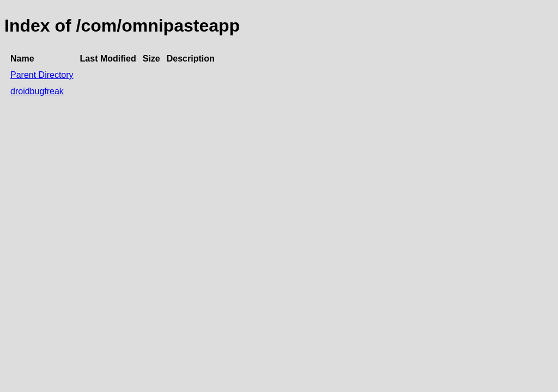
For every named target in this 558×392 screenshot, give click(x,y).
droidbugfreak (37, 91)
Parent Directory (42, 75)
